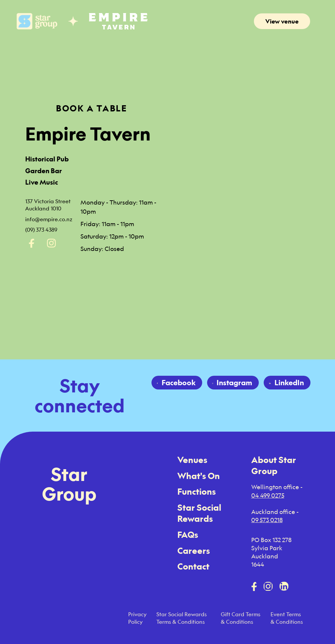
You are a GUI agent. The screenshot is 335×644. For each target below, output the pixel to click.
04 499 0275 (268, 495)
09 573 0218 (267, 520)
